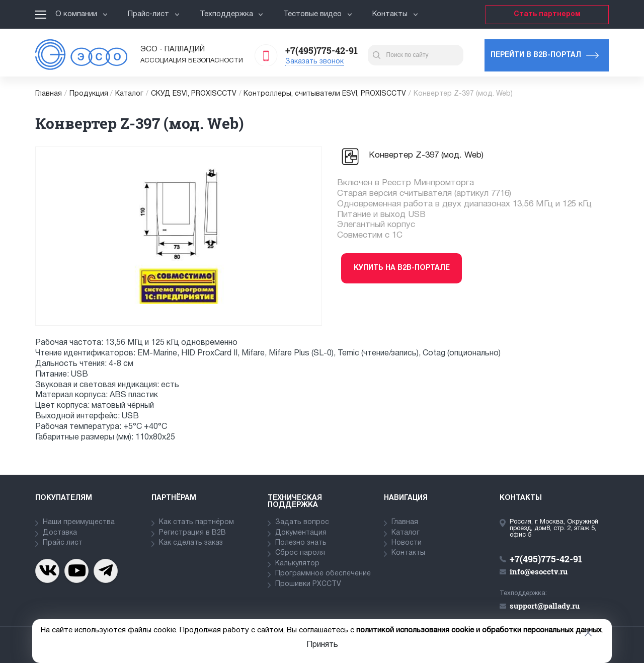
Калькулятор (297, 564)
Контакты (395, 14)
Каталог (129, 94)
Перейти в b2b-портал (536, 55)
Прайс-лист (154, 14)
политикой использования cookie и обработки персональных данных (479, 630)
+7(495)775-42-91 (321, 50)
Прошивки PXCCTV (308, 584)
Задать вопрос (302, 522)
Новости (407, 543)
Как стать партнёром (196, 522)
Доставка (60, 533)
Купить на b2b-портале (402, 268)
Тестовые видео (318, 14)
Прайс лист (63, 543)
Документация (301, 533)
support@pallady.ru (545, 606)
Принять (322, 645)
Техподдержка (232, 14)
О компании (82, 14)
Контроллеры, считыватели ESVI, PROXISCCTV (325, 94)
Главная (49, 94)
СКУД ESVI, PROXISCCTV (194, 94)
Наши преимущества (79, 522)
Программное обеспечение (323, 574)
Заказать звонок (314, 62)
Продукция (89, 94)
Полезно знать (301, 543)
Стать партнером (547, 14)
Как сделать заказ (191, 543)
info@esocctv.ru (539, 571)
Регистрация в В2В (192, 533)
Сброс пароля (300, 553)
